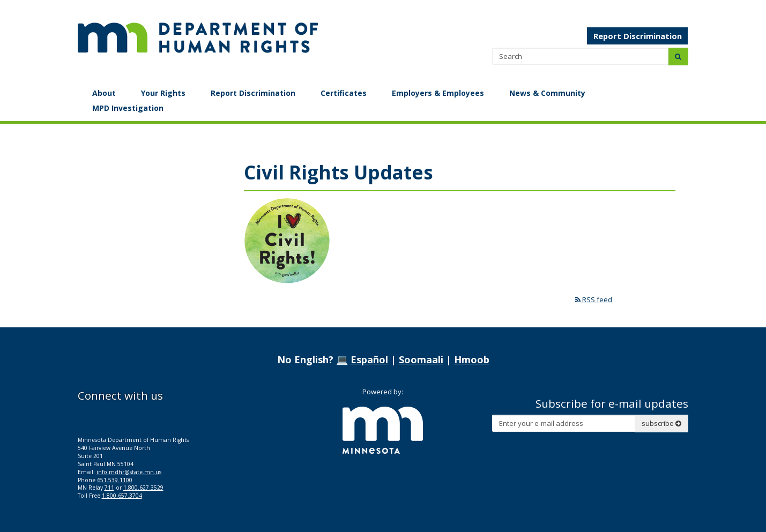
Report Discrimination (638, 36)
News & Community (547, 93)
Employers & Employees (438, 93)
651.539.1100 (115, 480)
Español (369, 359)
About (104, 93)
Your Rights (163, 93)
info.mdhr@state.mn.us (129, 472)
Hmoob (472, 359)
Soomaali (421, 359)
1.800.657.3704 (122, 496)
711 (109, 488)
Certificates (344, 93)
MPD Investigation (128, 108)
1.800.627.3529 (143, 488)
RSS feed (594, 299)
